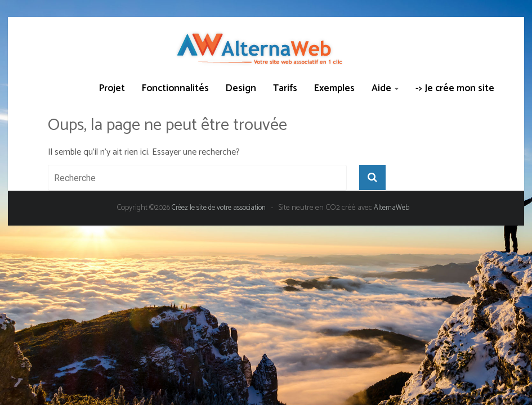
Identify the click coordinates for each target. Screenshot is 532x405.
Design (241, 88)
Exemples (334, 88)
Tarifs (285, 88)
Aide (381, 88)
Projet (112, 88)
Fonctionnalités (175, 88)
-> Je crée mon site (455, 88)
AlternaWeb (392, 208)
